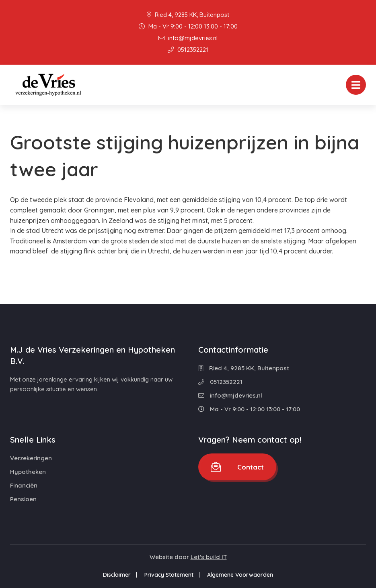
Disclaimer (117, 575)
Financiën (24, 485)
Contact (237, 467)
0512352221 (188, 50)
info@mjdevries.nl (188, 38)
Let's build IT (209, 557)
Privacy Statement (169, 575)
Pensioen (23, 499)
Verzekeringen (31, 458)
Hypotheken (28, 472)
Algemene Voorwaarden (240, 575)
